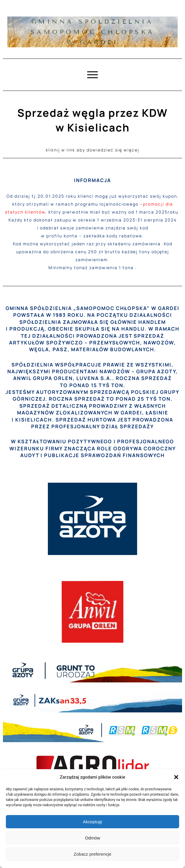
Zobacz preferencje (92, 854)
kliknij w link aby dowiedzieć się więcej (92, 150)
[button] (176, 777)
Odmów (92, 838)
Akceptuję (92, 822)
